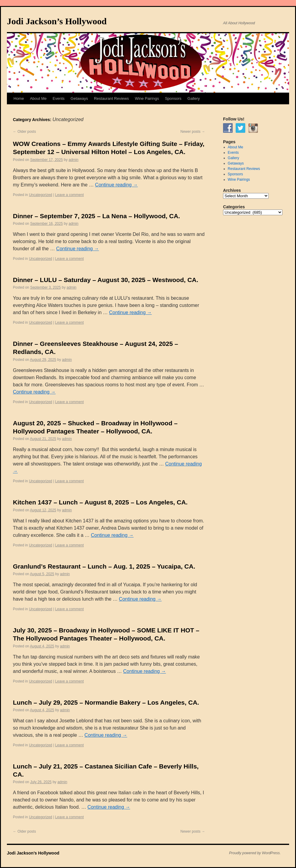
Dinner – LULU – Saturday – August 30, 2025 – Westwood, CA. (106, 280)
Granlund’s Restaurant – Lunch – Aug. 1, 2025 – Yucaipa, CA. (104, 566)
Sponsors (173, 98)
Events (59, 98)
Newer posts (193, 132)
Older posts (24, 132)
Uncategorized (40, 195)
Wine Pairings (147, 98)
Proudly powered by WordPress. (255, 853)
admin (74, 160)
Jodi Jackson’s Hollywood (57, 21)
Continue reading (116, 185)
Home (19, 98)
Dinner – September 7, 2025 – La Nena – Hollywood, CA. (97, 216)
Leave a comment (69, 195)
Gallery (193, 98)
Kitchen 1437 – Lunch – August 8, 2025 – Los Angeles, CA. (100, 502)
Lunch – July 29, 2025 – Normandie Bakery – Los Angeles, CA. (106, 702)
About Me (38, 98)
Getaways (79, 98)
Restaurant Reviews (111, 98)
